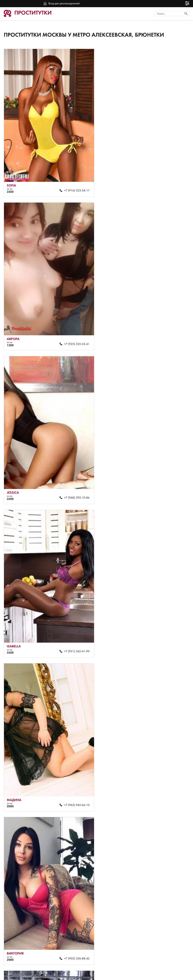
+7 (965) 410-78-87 (168, 787)
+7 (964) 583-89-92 (74, 787)
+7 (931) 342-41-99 (168, 337)
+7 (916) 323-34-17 (74, 187)
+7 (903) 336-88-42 (168, 487)
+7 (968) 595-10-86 (74, 337)
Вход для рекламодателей (64, 4)
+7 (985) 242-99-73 (74, 937)
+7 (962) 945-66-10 (74, 487)
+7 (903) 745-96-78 (168, 937)
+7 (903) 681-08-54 (74, 637)
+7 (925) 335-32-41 (168, 187)
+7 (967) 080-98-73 (168, 637)
